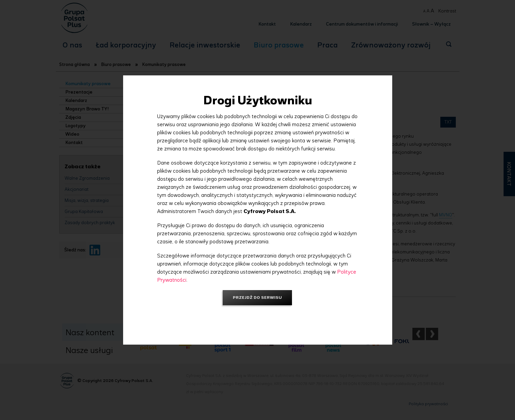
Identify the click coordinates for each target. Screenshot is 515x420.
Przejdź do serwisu (257, 297)
